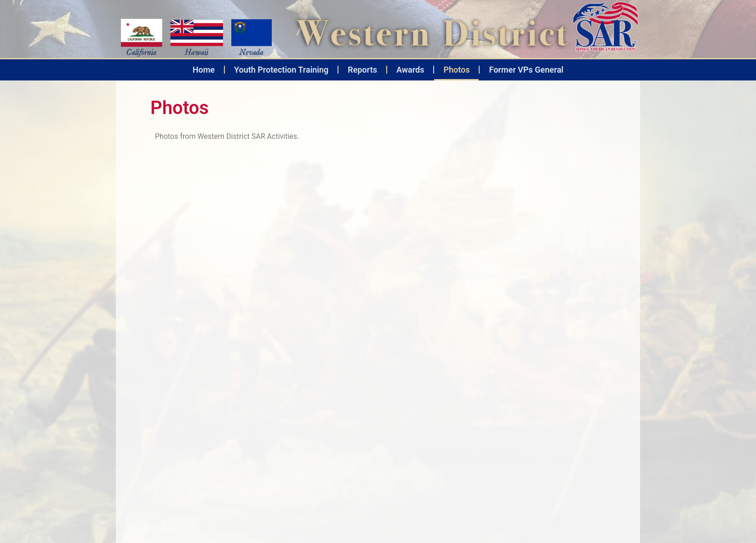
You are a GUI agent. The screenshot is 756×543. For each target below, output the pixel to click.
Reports (362, 70)
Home (204, 70)
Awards (410, 70)
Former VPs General (526, 70)
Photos (456, 70)
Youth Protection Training (281, 70)
